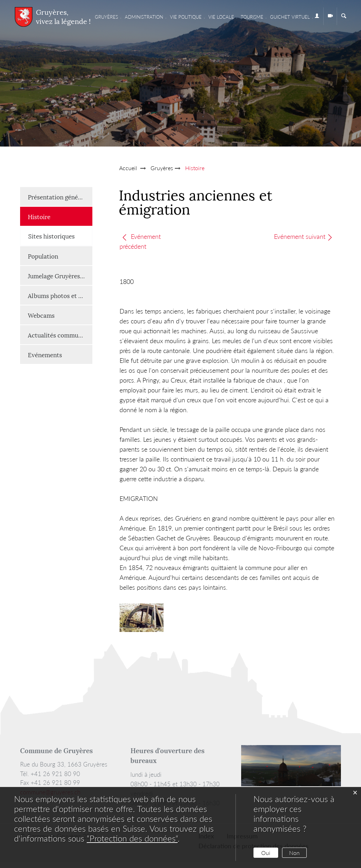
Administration (144, 17)
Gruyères (106, 17)
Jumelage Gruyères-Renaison (60, 275)
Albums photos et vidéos (60, 295)
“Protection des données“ (132, 838)
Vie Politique (186, 17)
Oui (266, 853)
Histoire (57, 216)
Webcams (41, 315)
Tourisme (252, 17)
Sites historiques (51, 236)
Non (294, 853)
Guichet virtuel (290, 17)
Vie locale (221, 17)
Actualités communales (60, 335)
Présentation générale (58, 197)
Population (43, 256)
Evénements (45, 354)
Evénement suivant (304, 237)
